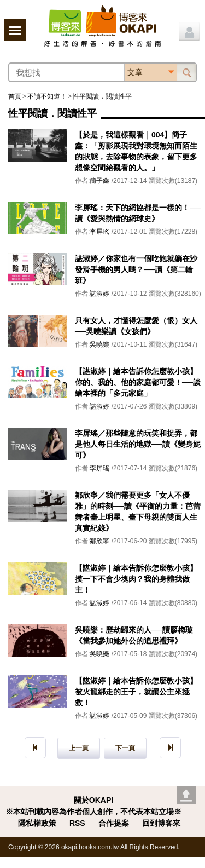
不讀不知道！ (47, 96)
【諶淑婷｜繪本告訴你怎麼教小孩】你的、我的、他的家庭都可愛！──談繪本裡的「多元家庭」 (138, 382)
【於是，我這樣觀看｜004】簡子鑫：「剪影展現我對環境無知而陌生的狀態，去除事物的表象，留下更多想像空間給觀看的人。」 (136, 151)
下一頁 (125, 748)
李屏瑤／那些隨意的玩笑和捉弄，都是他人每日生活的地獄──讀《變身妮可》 (138, 444)
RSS (77, 823)
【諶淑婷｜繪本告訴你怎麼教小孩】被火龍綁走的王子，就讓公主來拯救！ (136, 692)
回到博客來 (161, 823)
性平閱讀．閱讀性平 (102, 96)
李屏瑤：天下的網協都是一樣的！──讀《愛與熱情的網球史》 (138, 213)
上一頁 (79, 748)
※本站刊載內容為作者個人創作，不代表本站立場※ (93, 812)
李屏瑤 (99, 232)
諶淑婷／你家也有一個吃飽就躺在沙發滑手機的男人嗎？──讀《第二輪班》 (136, 269)
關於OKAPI (93, 800)
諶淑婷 (99, 294)
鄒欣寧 (99, 541)
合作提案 (114, 823)
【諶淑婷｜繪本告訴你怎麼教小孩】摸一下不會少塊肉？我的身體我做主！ (136, 579)
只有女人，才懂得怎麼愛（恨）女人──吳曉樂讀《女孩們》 (136, 326)
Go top (186, 795)
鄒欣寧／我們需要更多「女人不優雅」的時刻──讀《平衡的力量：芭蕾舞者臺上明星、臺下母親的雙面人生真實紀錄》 (138, 511)
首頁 (15, 96)
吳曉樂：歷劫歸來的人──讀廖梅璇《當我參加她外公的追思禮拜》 (134, 635)
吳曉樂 (99, 344)
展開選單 (15, 30)
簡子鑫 (99, 181)
